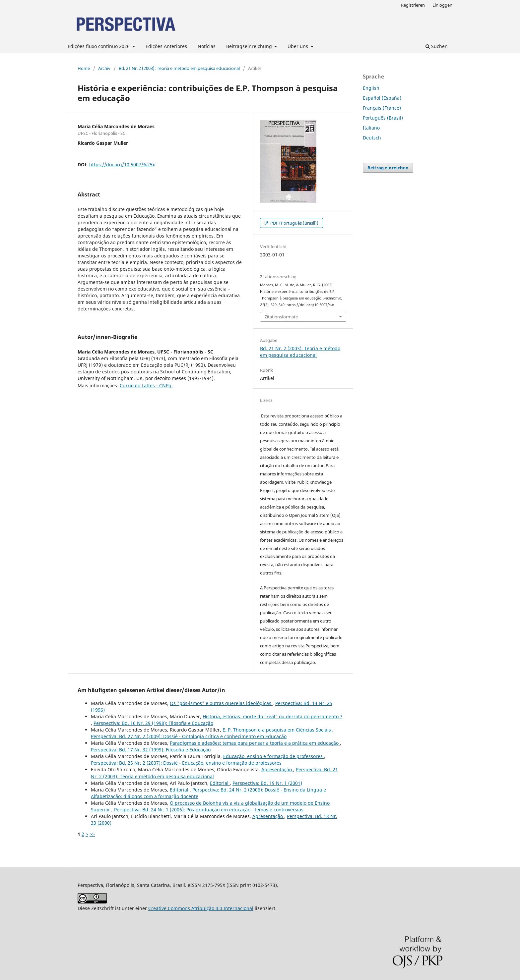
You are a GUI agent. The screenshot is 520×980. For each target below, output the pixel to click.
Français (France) (382, 108)
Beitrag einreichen (388, 168)
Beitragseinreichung (250, 46)
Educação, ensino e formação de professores (274, 756)
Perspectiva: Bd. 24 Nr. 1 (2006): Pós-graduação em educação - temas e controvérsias (209, 810)
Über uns (298, 46)
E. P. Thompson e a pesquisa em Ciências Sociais (277, 730)
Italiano (371, 128)
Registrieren (413, 5)
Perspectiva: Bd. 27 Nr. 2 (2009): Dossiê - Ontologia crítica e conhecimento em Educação (189, 736)
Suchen (437, 46)
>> (92, 834)
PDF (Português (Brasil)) (294, 223)
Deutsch (372, 138)
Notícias (207, 46)
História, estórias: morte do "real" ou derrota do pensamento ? (272, 716)
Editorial (220, 783)
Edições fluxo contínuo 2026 (99, 46)
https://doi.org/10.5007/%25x (122, 164)
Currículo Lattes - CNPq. (146, 385)
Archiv (104, 68)
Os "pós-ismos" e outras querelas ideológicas (221, 703)
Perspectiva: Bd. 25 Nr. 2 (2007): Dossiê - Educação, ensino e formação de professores (186, 763)
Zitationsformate (281, 317)
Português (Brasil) (383, 118)
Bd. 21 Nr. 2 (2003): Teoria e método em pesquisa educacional (179, 68)
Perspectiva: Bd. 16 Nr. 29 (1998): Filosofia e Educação (153, 723)
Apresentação (277, 769)
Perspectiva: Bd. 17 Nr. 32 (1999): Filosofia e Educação (151, 750)
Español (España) (382, 98)
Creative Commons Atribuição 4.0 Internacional (201, 908)
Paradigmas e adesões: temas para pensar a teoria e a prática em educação (255, 743)
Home (84, 68)
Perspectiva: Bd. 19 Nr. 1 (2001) (267, 783)
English (371, 88)
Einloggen (442, 5)
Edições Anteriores (166, 46)
